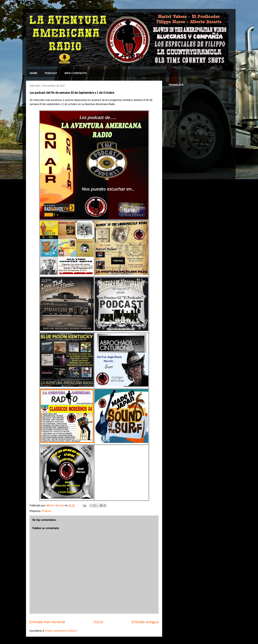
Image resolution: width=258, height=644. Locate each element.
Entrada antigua (145, 622)
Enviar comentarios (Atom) (61, 631)
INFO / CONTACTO (76, 73)
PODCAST (51, 73)
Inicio (98, 622)
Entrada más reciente (47, 622)
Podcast (47, 511)
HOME (34, 73)
